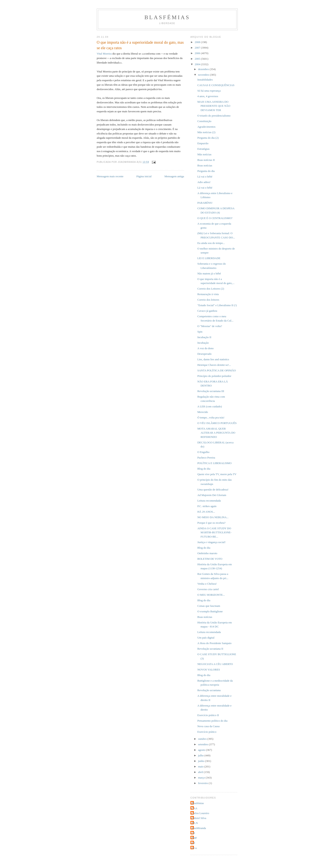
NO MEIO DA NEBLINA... (213, 517)
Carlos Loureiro (200, 813)
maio (201, 766)
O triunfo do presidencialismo (214, 116)
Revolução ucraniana (209, 690)
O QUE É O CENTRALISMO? (215, 218)
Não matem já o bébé (209, 273)
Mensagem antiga (174, 176)
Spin (200, 332)
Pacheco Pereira (206, 458)
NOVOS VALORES (209, 670)
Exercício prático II (208, 715)
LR (193, 833)
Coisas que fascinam (209, 606)
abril (201, 772)
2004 (198, 64)
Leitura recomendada (209, 501)
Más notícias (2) (206, 132)
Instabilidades (205, 80)
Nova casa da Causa (208, 726)
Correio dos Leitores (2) (211, 289)
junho (202, 761)
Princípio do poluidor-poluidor (214, 376)
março (202, 778)
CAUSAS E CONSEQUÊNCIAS (216, 85)
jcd (193, 843)
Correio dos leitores (208, 300)
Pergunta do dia (206, 171)
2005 (198, 59)
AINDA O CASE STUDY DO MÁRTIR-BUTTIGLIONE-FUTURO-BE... (214, 532)
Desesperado (204, 354)
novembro (204, 75)
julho (201, 755)
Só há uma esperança (209, 91)
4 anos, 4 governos (208, 96)
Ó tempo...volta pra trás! (211, 417)
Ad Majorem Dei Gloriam (212, 495)
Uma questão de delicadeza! (213, 490)
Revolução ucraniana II (210, 649)
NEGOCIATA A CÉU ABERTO (215, 664)
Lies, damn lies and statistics (213, 359)
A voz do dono (205, 348)
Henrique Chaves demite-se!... (214, 365)
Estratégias (203, 149)
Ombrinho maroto (207, 553)
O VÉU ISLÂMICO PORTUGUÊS (217, 423)
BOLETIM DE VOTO (210, 559)
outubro (203, 739)
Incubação (203, 343)
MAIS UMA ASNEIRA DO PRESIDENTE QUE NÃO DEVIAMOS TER (214, 106)
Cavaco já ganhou (207, 311)
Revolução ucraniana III (211, 391)
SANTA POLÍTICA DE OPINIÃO (217, 370)
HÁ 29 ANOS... (206, 512)
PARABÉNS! (205, 203)
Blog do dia (204, 469)
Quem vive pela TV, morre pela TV (217, 474)
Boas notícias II (206, 160)
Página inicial (144, 176)
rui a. (194, 848)
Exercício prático (207, 732)
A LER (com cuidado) (209, 406)
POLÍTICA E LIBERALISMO (214, 463)
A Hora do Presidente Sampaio (214, 643)
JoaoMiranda (199, 828)
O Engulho (203, 452)
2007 (198, 48)
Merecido (203, 412)
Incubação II (204, 337)
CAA (194, 808)
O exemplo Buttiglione (210, 611)
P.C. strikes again (207, 506)
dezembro (204, 69)
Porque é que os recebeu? (211, 523)
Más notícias (204, 154)
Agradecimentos (206, 127)
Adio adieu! (204, 182)
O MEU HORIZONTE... (211, 595)
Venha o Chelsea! (207, 584)
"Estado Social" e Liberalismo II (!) (217, 305)
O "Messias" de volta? (210, 326)
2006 (198, 53)
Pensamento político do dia (212, 721)
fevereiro (203, 783)
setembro (204, 744)
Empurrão (203, 143)
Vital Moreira (104, 54)
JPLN (195, 823)
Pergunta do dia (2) (208, 138)
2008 (198, 42)
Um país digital (206, 638)
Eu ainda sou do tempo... (211, 243)
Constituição (204, 121)
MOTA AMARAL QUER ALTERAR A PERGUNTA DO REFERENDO (216, 433)
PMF (194, 838)
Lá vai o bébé (205, 177)
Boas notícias (205, 165)
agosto (202, 750)
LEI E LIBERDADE (209, 258)
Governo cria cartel (208, 589)
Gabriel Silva (199, 818)
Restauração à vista (208, 294)
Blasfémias (167, 17)
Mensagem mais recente (110, 176)
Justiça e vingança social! (211, 542)
